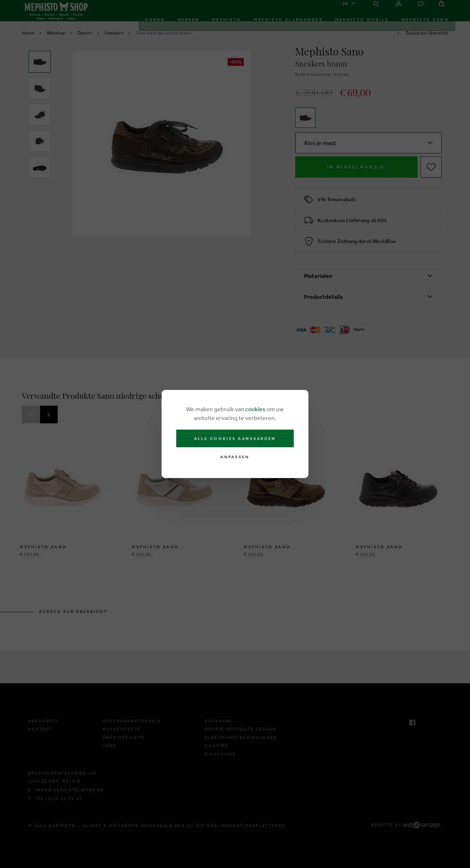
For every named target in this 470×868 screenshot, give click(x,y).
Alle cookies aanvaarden (235, 438)
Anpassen (235, 457)
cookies (255, 409)
